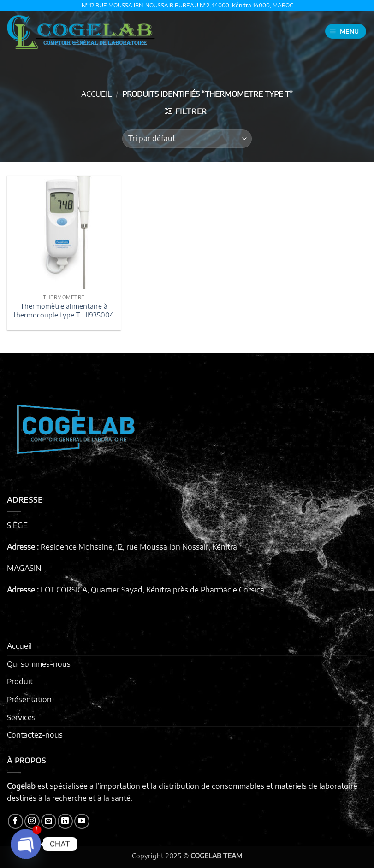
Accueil (96, 94)
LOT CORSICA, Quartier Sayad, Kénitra (106, 590)
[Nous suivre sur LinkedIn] (65, 821)
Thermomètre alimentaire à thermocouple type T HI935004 (64, 310)
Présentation (29, 699)
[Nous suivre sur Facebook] (15, 821)
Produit (20, 681)
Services (21, 717)
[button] (346, 32)
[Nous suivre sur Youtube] (82, 821)
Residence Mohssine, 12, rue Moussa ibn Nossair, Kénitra (139, 547)
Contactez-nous (35, 735)
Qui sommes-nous (39, 664)
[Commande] (187, 139)
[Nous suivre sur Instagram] (32, 821)
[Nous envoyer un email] (49, 821)
